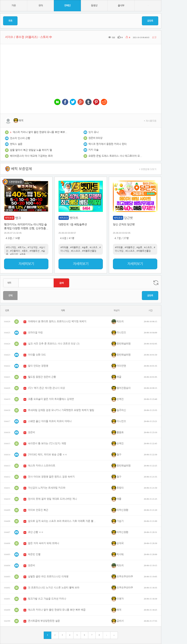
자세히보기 (26, 264)
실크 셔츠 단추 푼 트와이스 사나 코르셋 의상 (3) (54, 344)
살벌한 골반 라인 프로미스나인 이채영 (48, 577)
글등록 (150, 21)
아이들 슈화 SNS (37, 355)
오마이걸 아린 (35, 333)
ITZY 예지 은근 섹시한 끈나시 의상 (46, 388)
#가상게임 (33, 247)
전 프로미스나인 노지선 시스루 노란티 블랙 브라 (54, 588)
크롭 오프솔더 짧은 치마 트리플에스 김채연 (51, 399)
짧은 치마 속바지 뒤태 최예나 (44, 543)
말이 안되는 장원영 (38, 366)
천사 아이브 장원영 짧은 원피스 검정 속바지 (51, 477)
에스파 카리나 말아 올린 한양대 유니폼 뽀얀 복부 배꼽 (40, 132)
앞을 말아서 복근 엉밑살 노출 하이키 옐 (31, 150)
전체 (10, 296)
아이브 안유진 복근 (38, 510)
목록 (10, 21)
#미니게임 (11, 247)
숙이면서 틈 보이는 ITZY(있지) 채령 (47, 444)
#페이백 (14, 254)
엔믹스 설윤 (16, 144)
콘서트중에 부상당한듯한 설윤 (44, 621)
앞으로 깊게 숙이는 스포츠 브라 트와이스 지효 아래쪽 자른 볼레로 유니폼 (62, 521)
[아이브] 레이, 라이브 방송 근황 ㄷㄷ (48, 455)
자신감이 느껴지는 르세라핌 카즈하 (47, 488)
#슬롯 (85, 247)
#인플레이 (15, 251)
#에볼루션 (35, 251)
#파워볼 (64, 247)
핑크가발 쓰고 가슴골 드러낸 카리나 (47, 599)
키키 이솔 (93, 150)
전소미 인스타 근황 (20, 138)
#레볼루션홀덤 (89, 251)
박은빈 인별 (34, 554)
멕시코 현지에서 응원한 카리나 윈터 (107, 144)
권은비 (31, 432)
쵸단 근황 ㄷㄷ (36, 532)
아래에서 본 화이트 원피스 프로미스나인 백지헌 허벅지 (57, 322)
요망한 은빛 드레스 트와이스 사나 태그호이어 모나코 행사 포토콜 (116, 156)
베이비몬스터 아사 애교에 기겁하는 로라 (31, 156)
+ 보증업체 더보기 (148, 169)
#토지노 (22, 247)
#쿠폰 (23, 254)
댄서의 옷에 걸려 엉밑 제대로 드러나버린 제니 (52, 499)
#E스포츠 (76, 251)
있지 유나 (93, 132)
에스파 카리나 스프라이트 (42, 466)
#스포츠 (93, 247)
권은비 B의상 (95, 138)
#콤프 (25, 251)
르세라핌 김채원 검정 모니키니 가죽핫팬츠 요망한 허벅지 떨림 (61, 410)
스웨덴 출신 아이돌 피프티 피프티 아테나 (50, 421)
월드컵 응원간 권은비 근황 (42, 377)
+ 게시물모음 (150, 121)
